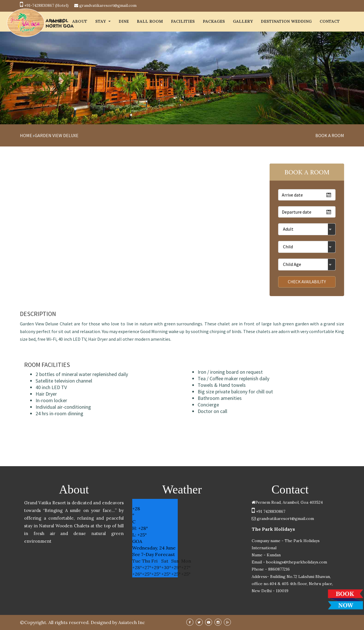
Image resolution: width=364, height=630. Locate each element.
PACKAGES (214, 21)
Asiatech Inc (132, 622)
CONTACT (330, 21)
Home (26, 135)
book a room (330, 135)
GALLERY (243, 21)
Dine (124, 21)
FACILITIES (183, 21)
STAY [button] (103, 21)
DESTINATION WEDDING (286, 21)
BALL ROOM (150, 21)
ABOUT (80, 21)
